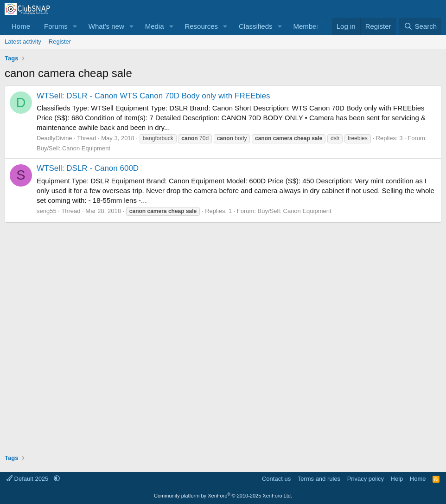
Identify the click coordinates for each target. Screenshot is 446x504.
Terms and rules (319, 479)
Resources (201, 26)
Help (397, 479)
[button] (75, 26)
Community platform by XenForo (223, 496)
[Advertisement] (223, 335)
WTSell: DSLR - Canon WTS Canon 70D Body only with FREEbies (153, 96)
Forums (56, 26)
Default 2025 (28, 479)
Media (155, 26)
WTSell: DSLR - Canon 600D (88, 168)
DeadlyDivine (54, 138)
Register (60, 42)
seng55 (47, 211)
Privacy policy (366, 479)
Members (308, 26)
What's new (106, 26)
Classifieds (256, 26)
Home (21, 26)
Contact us (276, 479)
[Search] (420, 26)
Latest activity (23, 42)
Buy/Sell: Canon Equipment (73, 148)
